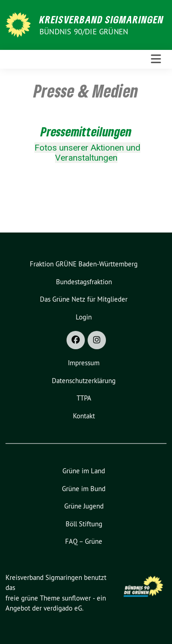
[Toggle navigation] (156, 59)
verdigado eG (63, 608)
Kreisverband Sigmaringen (102, 19)
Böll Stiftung (84, 524)
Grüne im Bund (84, 489)
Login (84, 317)
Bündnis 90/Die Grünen (84, 32)
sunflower (76, 598)
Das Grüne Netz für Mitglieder (84, 299)
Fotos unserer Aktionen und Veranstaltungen (87, 153)
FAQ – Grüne (84, 541)
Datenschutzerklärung (84, 381)
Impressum (84, 363)
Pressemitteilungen (86, 131)
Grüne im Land (84, 471)
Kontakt (84, 416)
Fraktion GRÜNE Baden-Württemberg (84, 264)
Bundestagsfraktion (84, 282)
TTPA (84, 398)
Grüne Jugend (84, 506)
